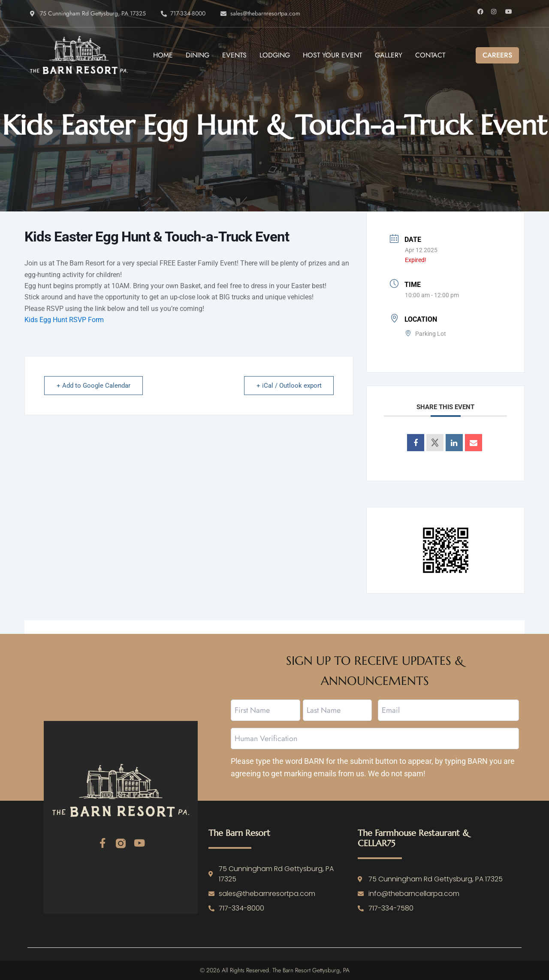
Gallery (389, 55)
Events (234, 55)
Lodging (275, 55)
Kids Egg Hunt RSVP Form (64, 320)
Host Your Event (332, 55)
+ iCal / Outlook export (289, 386)
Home (163, 55)
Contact (430, 55)
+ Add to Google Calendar (94, 386)
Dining (198, 55)
